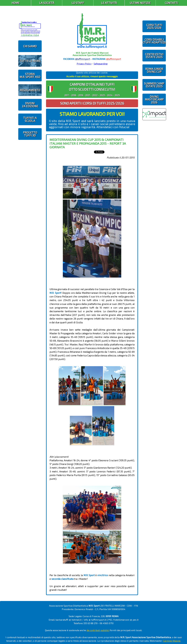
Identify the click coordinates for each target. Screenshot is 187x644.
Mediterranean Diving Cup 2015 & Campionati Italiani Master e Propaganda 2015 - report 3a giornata (88, 143)
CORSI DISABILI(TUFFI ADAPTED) (154, 41)
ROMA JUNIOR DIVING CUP (154, 70)
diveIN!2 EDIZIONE (30, 105)
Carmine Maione (172, 641)
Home (15, 3)
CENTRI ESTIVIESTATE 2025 (154, 56)
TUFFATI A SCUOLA (30, 119)
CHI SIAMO (30, 46)
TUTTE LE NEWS (30, 61)
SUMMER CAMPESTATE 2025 (154, 85)
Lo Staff (78, 3)
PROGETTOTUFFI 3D (30, 134)
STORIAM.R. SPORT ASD (30, 75)
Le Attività (109, 3)
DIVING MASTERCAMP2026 (154, 99)
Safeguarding (101, 64)
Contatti (171, 3)
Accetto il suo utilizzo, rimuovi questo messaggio (92, 76)
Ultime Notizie (140, 3)
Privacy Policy (84, 64)
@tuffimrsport (83, 59)
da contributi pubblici (98, 630)
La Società (47, 3)
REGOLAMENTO (30, 90)
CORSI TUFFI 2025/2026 (154, 26)
